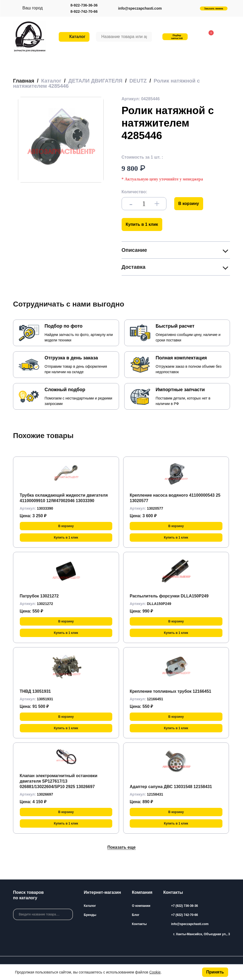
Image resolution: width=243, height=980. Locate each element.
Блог (136, 915)
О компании (141, 906)
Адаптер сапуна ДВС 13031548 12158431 (171, 787)
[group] (61, 140)
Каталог (90, 906)
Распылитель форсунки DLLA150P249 (169, 596)
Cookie (155, 972)
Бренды (90, 915)
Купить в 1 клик (142, 224)
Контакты (139, 924)
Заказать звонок (214, 8)
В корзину (189, 204)
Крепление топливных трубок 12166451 (170, 691)
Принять (215, 972)
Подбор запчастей (175, 37)
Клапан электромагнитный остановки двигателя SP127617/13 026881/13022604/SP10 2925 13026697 (59, 781)
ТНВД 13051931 (35, 691)
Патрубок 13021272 (39, 596)
